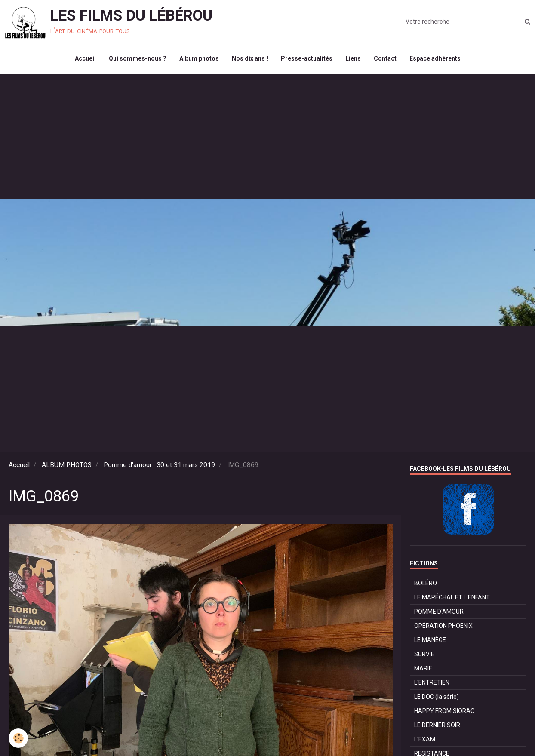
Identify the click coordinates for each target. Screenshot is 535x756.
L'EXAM (425, 739)
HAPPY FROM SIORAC (444, 711)
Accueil (85, 58)
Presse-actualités (307, 58)
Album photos (199, 58)
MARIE (423, 668)
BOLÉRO (426, 583)
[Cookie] (18, 738)
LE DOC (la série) (437, 697)
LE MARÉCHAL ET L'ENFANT (452, 597)
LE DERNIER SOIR (437, 725)
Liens (353, 58)
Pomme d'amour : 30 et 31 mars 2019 (159, 465)
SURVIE (424, 654)
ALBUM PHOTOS (67, 465)
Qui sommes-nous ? (138, 58)
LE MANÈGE (430, 640)
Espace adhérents (435, 58)
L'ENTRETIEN (432, 682)
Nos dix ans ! (250, 58)
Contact (385, 58)
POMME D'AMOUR (439, 612)
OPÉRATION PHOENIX (443, 626)
